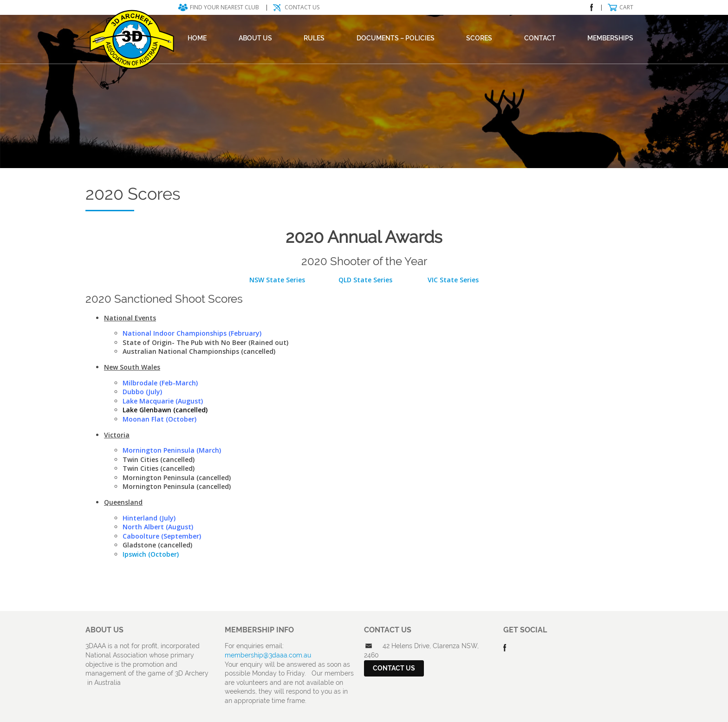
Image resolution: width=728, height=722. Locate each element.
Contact (540, 38)
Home (197, 38)
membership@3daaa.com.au (268, 655)
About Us (255, 38)
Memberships (610, 38)
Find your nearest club (224, 7)
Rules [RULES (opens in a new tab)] (314, 38)
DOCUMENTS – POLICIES (396, 38)
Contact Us (302, 7)
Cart (626, 7)
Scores (479, 38)
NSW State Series (277, 280)
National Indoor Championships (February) (192, 333)
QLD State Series (365, 280)
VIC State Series (452, 280)
